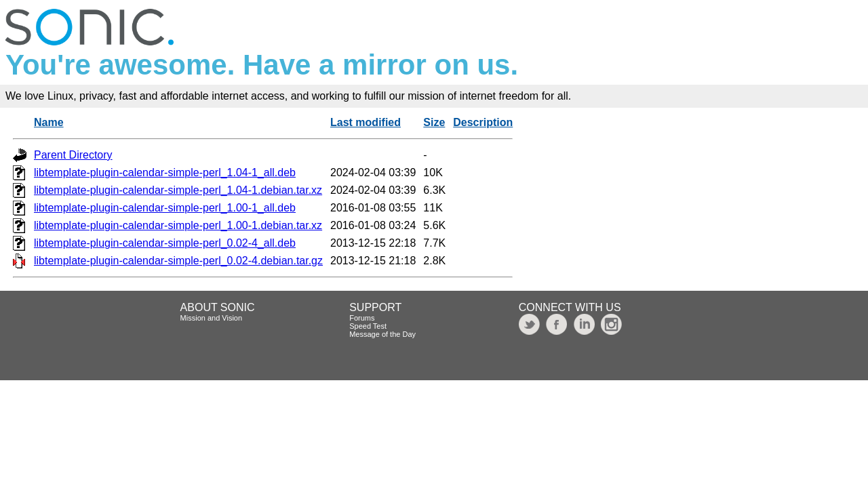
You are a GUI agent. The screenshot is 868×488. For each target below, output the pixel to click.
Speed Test (368, 326)
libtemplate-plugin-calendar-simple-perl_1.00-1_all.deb (165, 208)
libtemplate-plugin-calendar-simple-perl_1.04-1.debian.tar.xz (178, 190)
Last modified (366, 122)
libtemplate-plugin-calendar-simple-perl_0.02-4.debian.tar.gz (178, 261)
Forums (362, 318)
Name (49, 122)
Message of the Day (382, 334)
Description (483, 122)
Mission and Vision (212, 318)
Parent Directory (73, 155)
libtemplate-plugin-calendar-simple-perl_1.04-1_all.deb (165, 172)
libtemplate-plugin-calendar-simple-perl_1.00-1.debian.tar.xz (178, 225)
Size (434, 122)
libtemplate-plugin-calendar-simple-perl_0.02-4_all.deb (165, 243)
